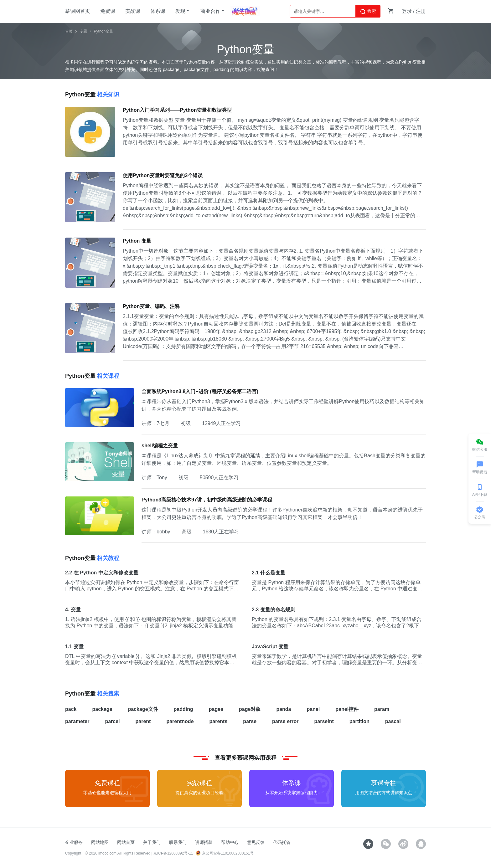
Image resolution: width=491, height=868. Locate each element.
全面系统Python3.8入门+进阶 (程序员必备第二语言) (200, 391)
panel (313, 709)
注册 (421, 11)
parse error (285, 721)
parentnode (180, 721)
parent (143, 721)
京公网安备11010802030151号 (225, 853)
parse (250, 721)
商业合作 (213, 11)
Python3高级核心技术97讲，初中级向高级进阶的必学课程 (207, 500)
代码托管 (282, 842)
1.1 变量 (74, 647)
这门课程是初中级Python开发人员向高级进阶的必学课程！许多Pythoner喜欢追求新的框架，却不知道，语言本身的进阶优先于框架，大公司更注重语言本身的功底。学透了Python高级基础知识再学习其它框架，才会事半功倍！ (282, 514)
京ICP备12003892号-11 (173, 853)
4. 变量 (73, 610)
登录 (407, 11)
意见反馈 (256, 842)
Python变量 (103, 31)
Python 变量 (137, 241)
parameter (77, 721)
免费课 (108, 11)
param (382, 709)
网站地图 (100, 842)
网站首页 (126, 842)
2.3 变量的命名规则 (274, 610)
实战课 (133, 11)
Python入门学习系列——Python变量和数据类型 (177, 110)
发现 (183, 11)
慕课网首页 (78, 11)
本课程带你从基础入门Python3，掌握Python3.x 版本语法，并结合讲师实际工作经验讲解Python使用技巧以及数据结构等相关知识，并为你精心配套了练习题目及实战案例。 (283, 405)
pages (216, 709)
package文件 (143, 709)
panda (284, 709)
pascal (393, 721)
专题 (83, 31)
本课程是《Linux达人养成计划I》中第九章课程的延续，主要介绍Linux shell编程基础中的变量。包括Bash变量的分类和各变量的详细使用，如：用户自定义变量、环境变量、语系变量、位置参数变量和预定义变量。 (284, 459)
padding (183, 709)
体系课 (158, 11)
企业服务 (74, 842)
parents (219, 721)
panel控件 (347, 709)
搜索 (368, 12)
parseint (324, 721)
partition (359, 721)
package (102, 709)
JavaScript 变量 (270, 647)
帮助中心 (230, 842)
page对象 (250, 709)
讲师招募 (204, 842)
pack (71, 709)
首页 (69, 31)
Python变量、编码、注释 (151, 306)
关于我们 (152, 842)
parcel (112, 721)
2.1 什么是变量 (269, 573)
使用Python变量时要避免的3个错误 (163, 175)
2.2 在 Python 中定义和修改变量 (102, 573)
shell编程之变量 (160, 446)
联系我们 (178, 842)
